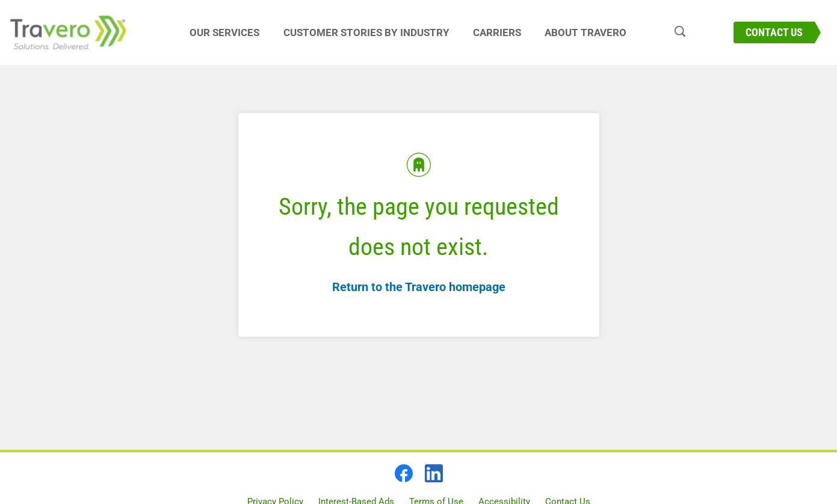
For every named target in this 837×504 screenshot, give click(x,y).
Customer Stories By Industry (366, 32)
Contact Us (774, 32)
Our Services (224, 32)
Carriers (497, 32)
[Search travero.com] (674, 32)
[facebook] (404, 473)
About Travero (585, 32)
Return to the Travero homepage (419, 287)
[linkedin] (434, 473)
